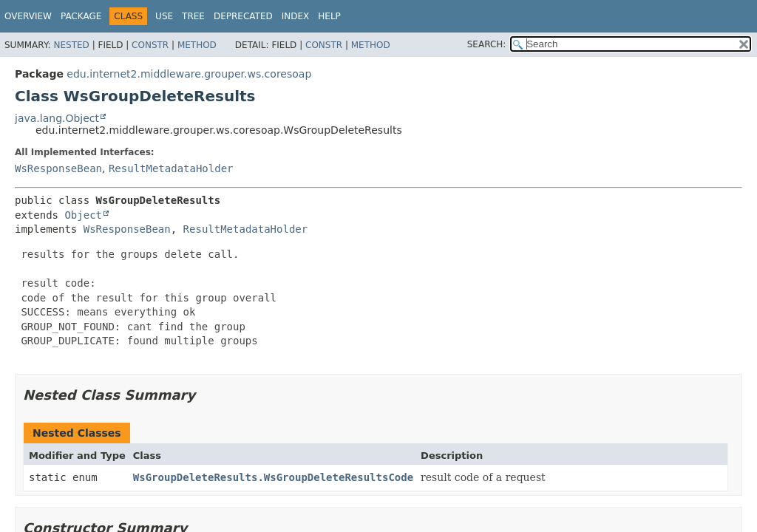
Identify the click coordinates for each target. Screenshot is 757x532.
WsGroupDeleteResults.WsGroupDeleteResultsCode (273, 477)
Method (197, 45)
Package (81, 16)
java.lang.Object (57, 118)
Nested (71, 45)
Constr (150, 45)
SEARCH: (487, 44)
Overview (28, 16)
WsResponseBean (58, 168)
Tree (193, 16)
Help (329, 16)
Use (164, 16)
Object (83, 215)
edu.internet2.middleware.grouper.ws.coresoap (189, 74)
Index (296, 16)
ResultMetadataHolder (171, 168)
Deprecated (243, 16)
